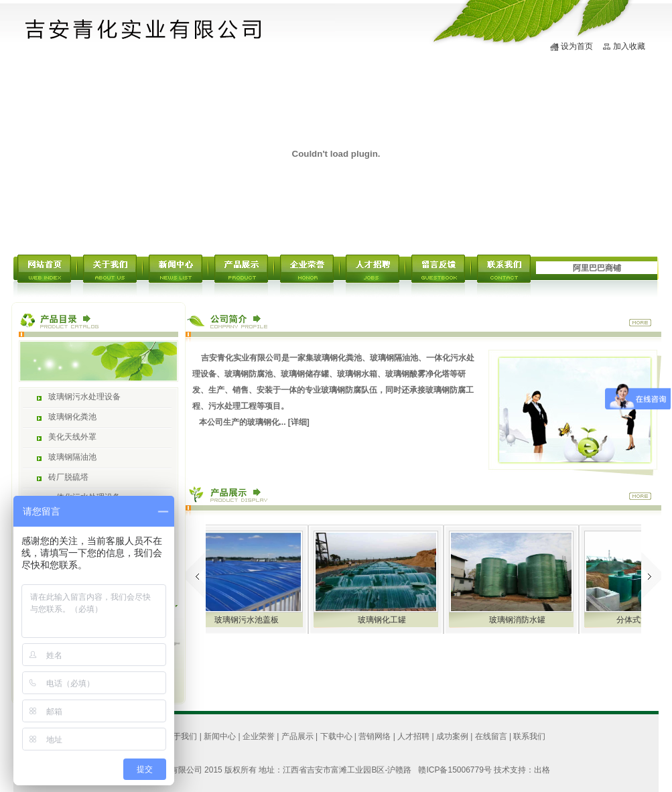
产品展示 (297, 736)
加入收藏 (629, 46)
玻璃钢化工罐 (391, 620)
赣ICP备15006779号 (455, 770)
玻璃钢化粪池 (72, 417)
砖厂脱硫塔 (68, 477)
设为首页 (577, 46)
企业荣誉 (259, 736)
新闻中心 (220, 736)
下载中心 (336, 736)
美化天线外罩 (72, 437)
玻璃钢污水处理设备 (84, 397)
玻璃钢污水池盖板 (256, 620)
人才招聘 (413, 736)
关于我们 (181, 736)
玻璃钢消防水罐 (527, 620)
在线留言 (491, 736)
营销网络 (375, 736)
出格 (542, 770)
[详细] (299, 422)
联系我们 (529, 736)
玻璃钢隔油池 (72, 457)
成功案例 (452, 736)
